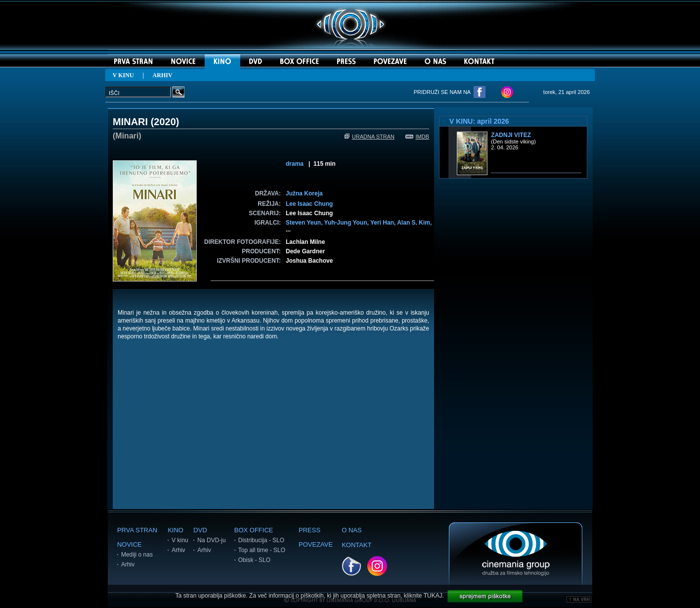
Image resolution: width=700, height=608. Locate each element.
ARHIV (163, 75)
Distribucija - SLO (261, 540)
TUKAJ (433, 596)
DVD (200, 530)
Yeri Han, (384, 223)
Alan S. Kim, (414, 223)
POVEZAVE (316, 544)
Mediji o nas (137, 555)
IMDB (417, 137)
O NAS (351, 530)
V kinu (180, 540)
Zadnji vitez (511, 135)
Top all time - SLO (262, 550)
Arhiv (128, 564)
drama (295, 164)
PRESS (309, 530)
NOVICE (130, 544)
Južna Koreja (304, 193)
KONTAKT (356, 545)
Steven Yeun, (305, 223)
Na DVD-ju (211, 540)
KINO (175, 530)
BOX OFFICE (254, 530)
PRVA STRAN (137, 530)
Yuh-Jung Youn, (347, 223)
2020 (165, 122)
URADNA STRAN (370, 137)
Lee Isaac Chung (309, 204)
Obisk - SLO (254, 560)
